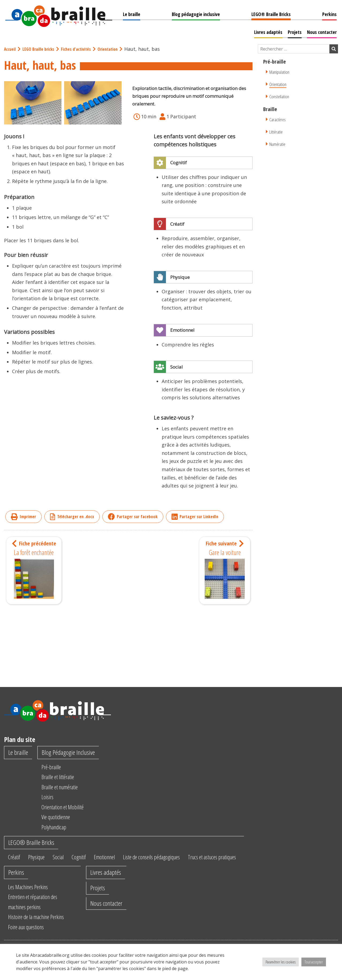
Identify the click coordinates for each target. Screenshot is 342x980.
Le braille (130, 13)
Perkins (331, 13)
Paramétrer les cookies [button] (281, 962)
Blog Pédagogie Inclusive (73, 753)
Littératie (277, 131)
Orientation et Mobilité (68, 807)
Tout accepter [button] (314, 962)
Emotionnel (116, 859)
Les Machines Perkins (31, 900)
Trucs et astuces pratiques (237, 859)
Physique (40, 859)
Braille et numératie (65, 787)
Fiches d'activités (83, 48)
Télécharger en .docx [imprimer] (72, 516)
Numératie (278, 143)
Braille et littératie (62, 777)
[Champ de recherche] (294, 48)
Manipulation (281, 71)
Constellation (280, 96)
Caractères (278, 119)
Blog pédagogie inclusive (195, 13)
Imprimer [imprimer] (24, 516)
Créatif (15, 859)
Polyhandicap (58, 827)
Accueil (11, 48)
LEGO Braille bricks (42, 48)
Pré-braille (54, 767)
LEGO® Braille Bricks (272, 13)
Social (64, 859)
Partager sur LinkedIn (195, 516)
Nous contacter (323, 31)
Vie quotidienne (60, 817)
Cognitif (87, 859)
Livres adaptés (270, 31)
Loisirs (50, 797)
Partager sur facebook (133, 516)
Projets (296, 31)
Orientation (117, 48)
